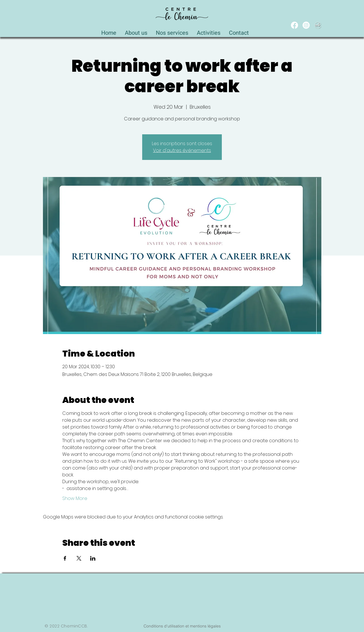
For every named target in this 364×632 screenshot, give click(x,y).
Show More (75, 499)
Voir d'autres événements (182, 150)
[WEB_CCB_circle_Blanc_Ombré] (318, 25)
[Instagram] (306, 25)
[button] (172, 31)
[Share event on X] (79, 558)
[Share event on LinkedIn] (93, 558)
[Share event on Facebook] (65, 558)
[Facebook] (294, 25)
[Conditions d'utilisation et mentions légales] (182, 626)
